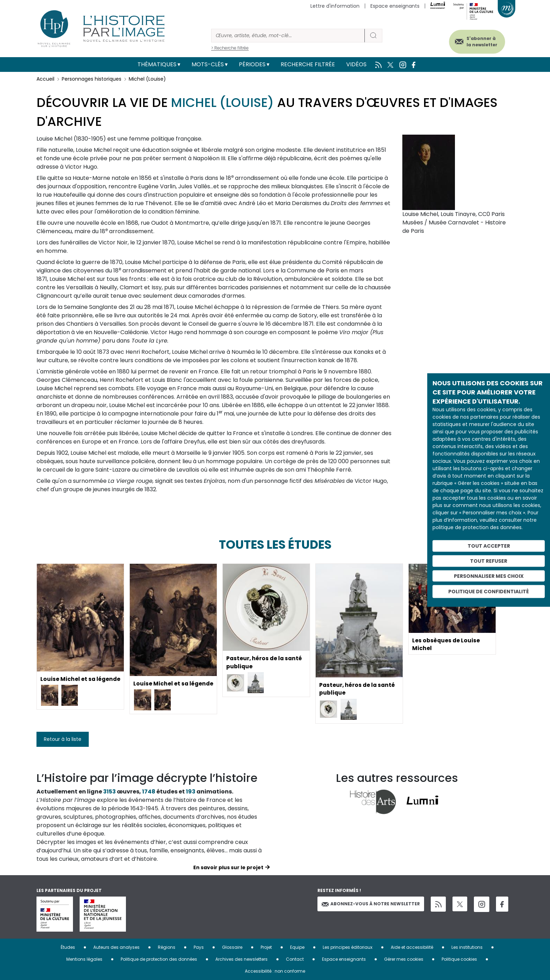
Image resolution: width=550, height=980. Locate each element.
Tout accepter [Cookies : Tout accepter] (489, 546)
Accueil (45, 79)
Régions (167, 947)
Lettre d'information (335, 6)
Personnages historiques (92, 79)
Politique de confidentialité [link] (489, 592)
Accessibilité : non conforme (275, 971)
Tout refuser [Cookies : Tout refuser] (489, 561)
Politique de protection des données (159, 959)
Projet (266, 947)
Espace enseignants (395, 6)
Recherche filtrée (308, 64)
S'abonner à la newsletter (480, 41)
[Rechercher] (288, 36)
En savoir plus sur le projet (228, 867)
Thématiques (157, 64)
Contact (295, 959)
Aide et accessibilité (412, 947)
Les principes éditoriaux (348, 947)
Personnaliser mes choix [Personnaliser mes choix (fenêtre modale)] (489, 576)
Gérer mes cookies (404, 959)
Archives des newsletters (242, 959)
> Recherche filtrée (230, 48)
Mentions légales (84, 959)
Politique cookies (459, 959)
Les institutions (467, 947)
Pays (199, 947)
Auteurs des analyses (116, 947)
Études (68, 947)
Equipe (297, 947)
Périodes (252, 64)
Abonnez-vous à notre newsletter (371, 904)
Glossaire (232, 947)
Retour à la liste (63, 739)
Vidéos (356, 64)
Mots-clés (208, 64)
